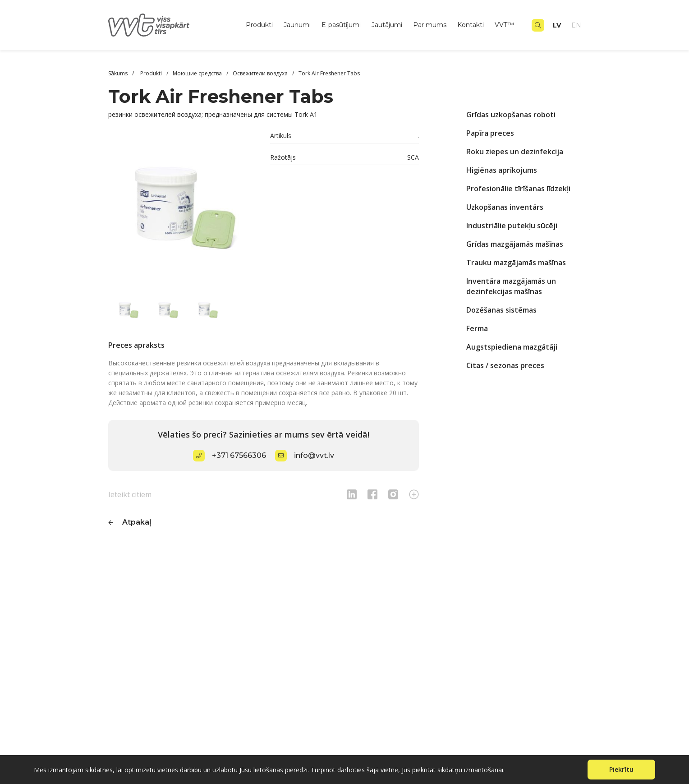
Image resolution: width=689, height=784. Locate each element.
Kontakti (471, 25)
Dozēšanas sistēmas (501, 310)
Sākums (118, 73)
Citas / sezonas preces (505, 365)
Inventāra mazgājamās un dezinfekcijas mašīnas (511, 286)
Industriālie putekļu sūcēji (512, 226)
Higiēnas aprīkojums (502, 170)
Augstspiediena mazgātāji (512, 347)
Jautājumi (387, 25)
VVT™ (504, 25)
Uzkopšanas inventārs (505, 207)
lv (557, 25)
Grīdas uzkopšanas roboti (511, 115)
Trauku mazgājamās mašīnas (516, 263)
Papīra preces (490, 133)
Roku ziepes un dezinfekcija (515, 152)
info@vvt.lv (314, 455)
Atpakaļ (137, 522)
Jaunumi (297, 25)
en (576, 25)
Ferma (477, 328)
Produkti (259, 25)
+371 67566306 (239, 455)
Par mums (430, 25)
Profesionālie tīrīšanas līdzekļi (518, 189)
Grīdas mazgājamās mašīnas (515, 244)
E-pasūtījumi (341, 25)
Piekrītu (621, 769)
